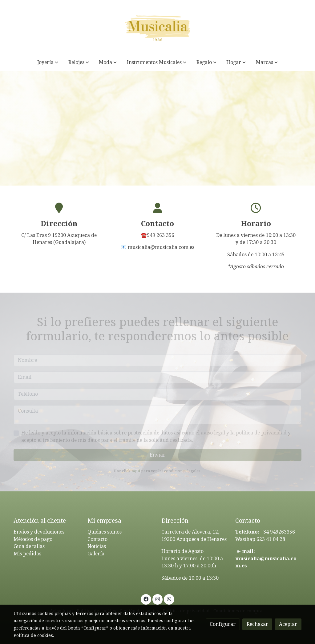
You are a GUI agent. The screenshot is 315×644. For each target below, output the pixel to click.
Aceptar (288, 624)
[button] (48, 62)
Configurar (223, 624)
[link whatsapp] (169, 599)
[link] (157, 27)
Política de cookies (33, 635)
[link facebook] (146, 599)
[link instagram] (157, 599)
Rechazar (257, 624)
